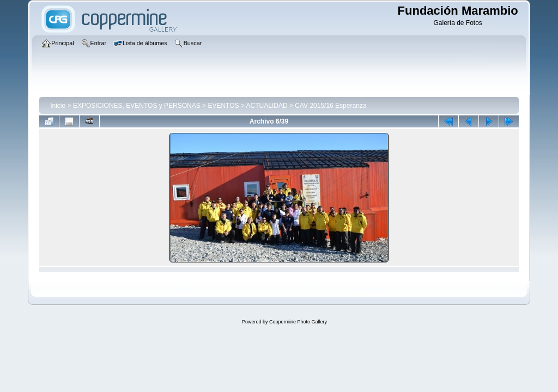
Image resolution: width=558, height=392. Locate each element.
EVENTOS (223, 106)
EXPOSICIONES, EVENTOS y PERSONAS (137, 106)
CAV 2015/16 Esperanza (330, 106)
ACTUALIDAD (267, 106)
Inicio (58, 106)
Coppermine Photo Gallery (298, 322)
